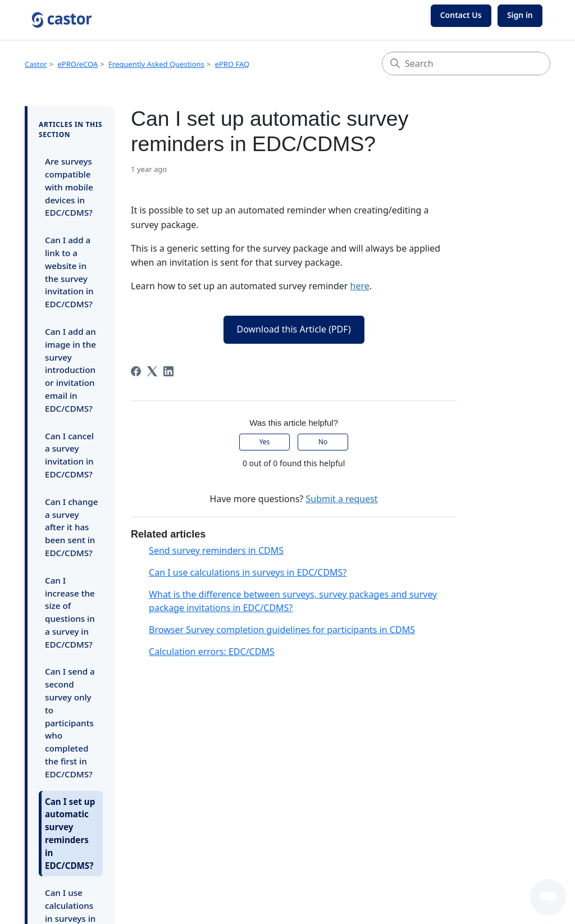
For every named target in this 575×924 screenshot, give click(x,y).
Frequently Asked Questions (156, 64)
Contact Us (461, 15)
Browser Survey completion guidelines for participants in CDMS (282, 630)
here (360, 286)
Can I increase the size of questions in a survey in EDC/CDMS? (70, 612)
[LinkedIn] (168, 371)
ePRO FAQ (232, 64)
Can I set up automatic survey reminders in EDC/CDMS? (70, 834)
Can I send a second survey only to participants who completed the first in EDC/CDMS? (70, 722)
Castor (36, 64)
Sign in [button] (520, 15)
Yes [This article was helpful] (265, 442)
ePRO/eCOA (78, 64)
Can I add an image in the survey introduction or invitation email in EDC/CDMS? (70, 370)
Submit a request (341, 499)
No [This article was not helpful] (323, 442)
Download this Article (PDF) (294, 329)
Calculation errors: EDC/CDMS (212, 652)
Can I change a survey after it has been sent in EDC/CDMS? (71, 527)
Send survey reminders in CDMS (216, 550)
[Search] (466, 63)
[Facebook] (136, 371)
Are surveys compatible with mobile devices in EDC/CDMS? (69, 187)
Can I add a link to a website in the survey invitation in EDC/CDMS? (69, 272)
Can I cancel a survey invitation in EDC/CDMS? (69, 455)
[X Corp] (152, 371)
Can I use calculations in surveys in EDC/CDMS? (248, 572)
